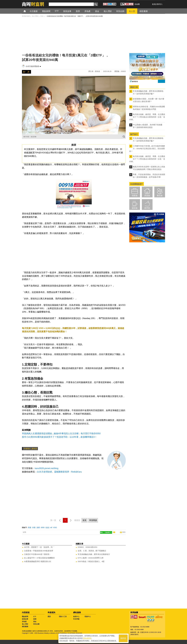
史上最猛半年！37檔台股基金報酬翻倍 (39, 558)
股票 (35, 619)
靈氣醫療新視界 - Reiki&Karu (68, 472)
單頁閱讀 (93, 520)
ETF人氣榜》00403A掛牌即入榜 (91, 558)
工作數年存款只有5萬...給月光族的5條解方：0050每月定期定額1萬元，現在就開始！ (147, 149)
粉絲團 (137, 4)
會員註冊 (155, 4)
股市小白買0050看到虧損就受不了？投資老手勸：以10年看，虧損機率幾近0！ (59, 437)
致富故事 (25, 619)
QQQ (47, 527)
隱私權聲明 (87, 638)
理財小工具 (63, 617)
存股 (34, 527)
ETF (35, 617)
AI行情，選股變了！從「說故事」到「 (39, 547)
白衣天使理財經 (44, 472)
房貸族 (147, 196)
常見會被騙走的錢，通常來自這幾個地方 (94, 554)
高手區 (147, 208)
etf (51, 527)
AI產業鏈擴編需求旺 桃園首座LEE (38, 561)
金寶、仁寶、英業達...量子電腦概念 (92, 551)
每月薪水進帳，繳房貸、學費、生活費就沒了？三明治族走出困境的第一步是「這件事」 (147, 117)
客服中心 (88, 617)
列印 (124, 532)
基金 (35, 622)
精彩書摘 (25, 627)
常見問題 (76, 619)
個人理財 (25, 624)
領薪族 (135, 196)
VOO (55, 527)
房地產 (24, 622)
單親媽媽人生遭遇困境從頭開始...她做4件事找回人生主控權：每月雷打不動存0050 (61, 434)
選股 (49, 617)
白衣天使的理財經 (32, 66)
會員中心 (76, 617)
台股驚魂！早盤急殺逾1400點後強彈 (39, 551)
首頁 (27, 11)
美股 (30, 527)
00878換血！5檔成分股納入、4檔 (91, 561)
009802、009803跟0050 (87, 547)
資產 (38, 527)
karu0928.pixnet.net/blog (47, 468)
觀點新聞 (25, 617)
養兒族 (160, 196)
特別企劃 (36, 624)
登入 (161, 4)
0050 (43, 527)
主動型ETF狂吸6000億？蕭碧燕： (38, 554)
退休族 (135, 208)
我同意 (123, 638)
